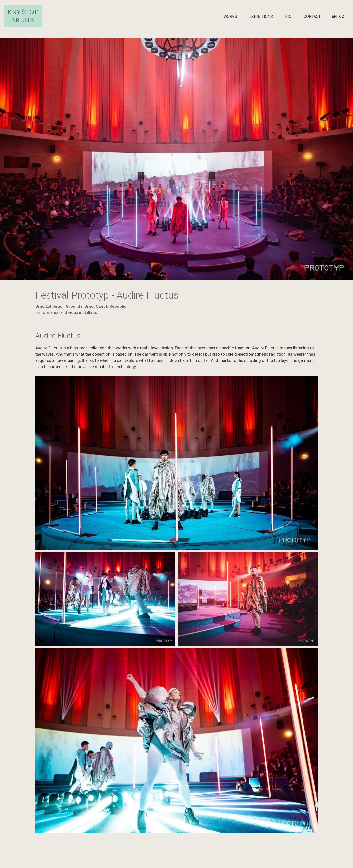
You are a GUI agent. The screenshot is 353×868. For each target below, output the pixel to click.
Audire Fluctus (58, 336)
